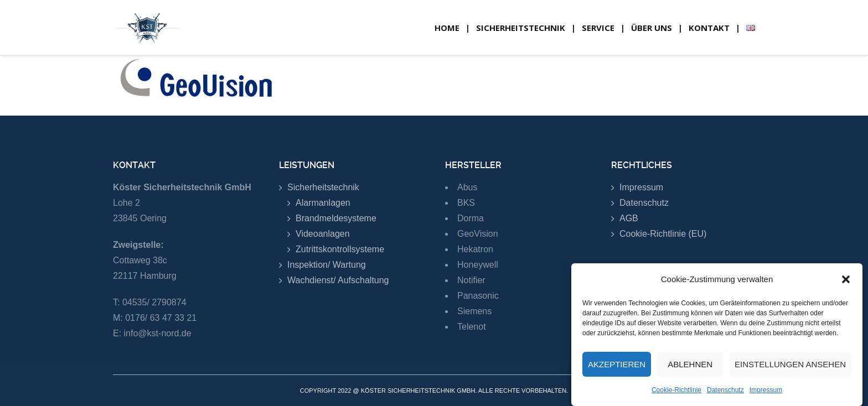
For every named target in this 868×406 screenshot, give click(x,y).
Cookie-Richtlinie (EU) (663, 234)
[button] (846, 279)
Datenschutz (725, 390)
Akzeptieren (617, 364)
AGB (629, 218)
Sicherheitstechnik (323, 187)
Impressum (766, 390)
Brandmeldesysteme (336, 218)
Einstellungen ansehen (790, 364)
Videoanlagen (323, 234)
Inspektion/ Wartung (327, 265)
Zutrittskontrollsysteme (340, 249)
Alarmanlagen (323, 203)
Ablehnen (690, 364)
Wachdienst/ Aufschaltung (338, 280)
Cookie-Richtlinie (676, 390)
